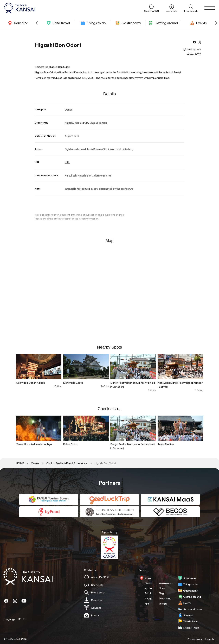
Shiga (162, 593)
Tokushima (165, 598)
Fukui (148, 593)
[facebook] (194, 42)
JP (19, 619)
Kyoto (148, 588)
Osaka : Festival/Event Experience (67, 463)
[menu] (210, 8)
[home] (71, 8)
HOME (20, 463)
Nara (162, 588)
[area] (17, 23)
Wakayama (166, 583)
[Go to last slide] (37, 23)
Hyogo (149, 598)
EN (25, 619)
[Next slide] (216, 23)
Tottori (163, 604)
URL (67, 162)
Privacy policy (195, 639)
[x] (200, 42)
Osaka (35, 463)
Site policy (210, 639)
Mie (147, 604)
